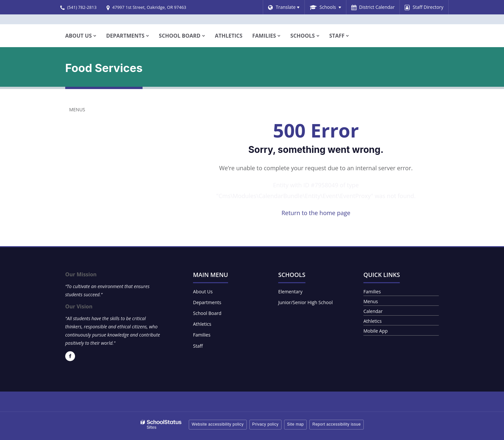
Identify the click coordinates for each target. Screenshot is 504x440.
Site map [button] (295, 424)
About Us (203, 292)
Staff (198, 346)
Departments (207, 302)
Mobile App (376, 331)
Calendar (373, 311)
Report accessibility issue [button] (337, 424)
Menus (77, 110)
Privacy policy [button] (265, 424)
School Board (207, 313)
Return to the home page (316, 213)
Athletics (202, 324)
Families (202, 335)
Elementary (290, 292)
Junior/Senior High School (305, 302)
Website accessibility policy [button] (218, 424)
